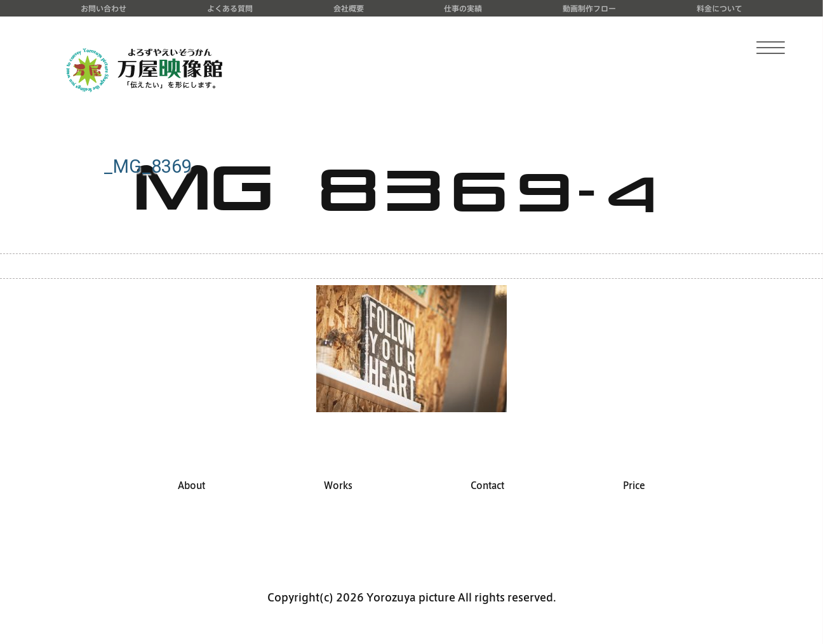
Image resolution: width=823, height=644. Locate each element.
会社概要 (349, 8)
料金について (719, 8)
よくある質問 (230, 8)
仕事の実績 (463, 8)
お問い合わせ (104, 8)
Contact (487, 486)
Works (338, 486)
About (191, 486)
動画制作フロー (589, 8)
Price (634, 486)
